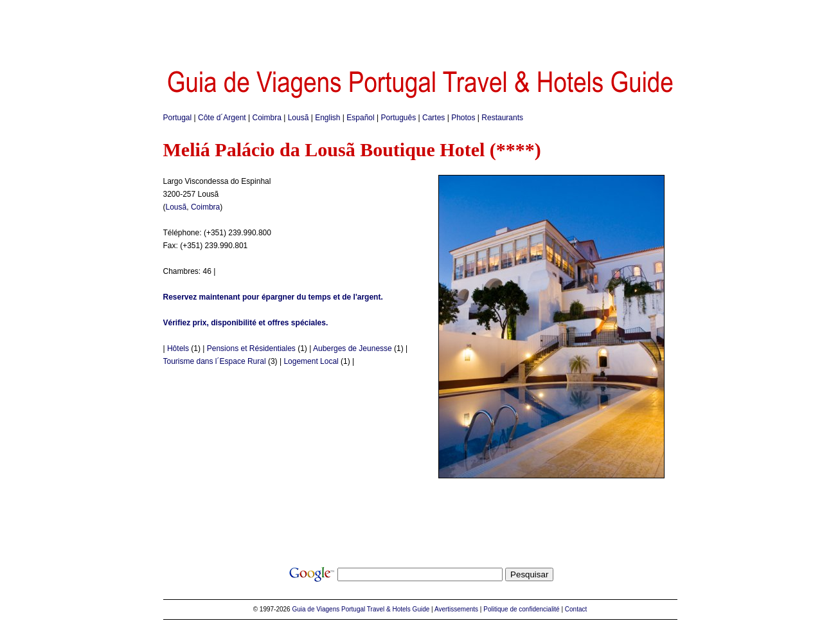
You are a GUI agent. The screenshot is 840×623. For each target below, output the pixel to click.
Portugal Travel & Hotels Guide (385, 609)
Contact (576, 609)
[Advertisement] (420, 29)
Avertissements (456, 609)
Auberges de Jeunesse (353, 348)
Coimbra (267, 118)
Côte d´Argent (222, 118)
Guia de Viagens (316, 609)
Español (360, 118)
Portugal (178, 118)
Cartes (433, 118)
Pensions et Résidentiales (251, 348)
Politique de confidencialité (521, 609)
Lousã (299, 118)
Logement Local (311, 361)
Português (399, 118)
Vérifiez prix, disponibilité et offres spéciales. (246, 323)
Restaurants (502, 118)
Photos (463, 118)
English (327, 118)
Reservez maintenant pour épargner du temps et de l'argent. (273, 297)
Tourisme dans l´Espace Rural (215, 361)
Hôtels (178, 348)
